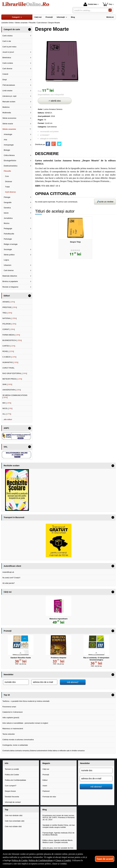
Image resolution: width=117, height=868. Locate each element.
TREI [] (7, 313)
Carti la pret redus (9, 47)
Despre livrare (10, 791)
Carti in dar (7, 41)
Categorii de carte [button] (12, 29)
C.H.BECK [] (9, 357)
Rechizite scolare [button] (12, 466)
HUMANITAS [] (10, 362)
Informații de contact (13, 802)
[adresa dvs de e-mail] (44, 682)
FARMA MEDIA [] (11, 335)
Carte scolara (8, 63)
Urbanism (8, 265)
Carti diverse (52, 127)
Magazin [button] (46, 763)
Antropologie (9, 145)
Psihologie (8, 239)
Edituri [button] (7, 296)
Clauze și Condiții (63, 860)
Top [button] (6, 810)
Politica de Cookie (12, 775)
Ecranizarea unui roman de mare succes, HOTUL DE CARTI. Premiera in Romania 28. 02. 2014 (59, 818)
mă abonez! (73, 682)
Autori (45, 786)
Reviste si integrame (10, 287)
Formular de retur (49, 797)
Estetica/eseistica (11, 166)
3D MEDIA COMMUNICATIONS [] (15, 396)
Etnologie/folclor (10, 161)
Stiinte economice (9, 118)
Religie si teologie (11, 244)
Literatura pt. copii (9, 96)
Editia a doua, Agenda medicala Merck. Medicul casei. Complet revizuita (58, 841)
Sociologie (8, 249)
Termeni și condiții (12, 769)
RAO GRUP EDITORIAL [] (15, 373)
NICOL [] (7, 408)
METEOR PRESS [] (12, 379)
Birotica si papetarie (10, 281)
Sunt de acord (105, 859)
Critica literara (9, 155)
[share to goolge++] (54, 144)
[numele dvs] (16, 682)
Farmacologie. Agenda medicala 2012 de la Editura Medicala (58, 834)
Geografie (8, 202)
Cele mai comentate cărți (15, 821)
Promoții (46, 775)
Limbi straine (7, 91)
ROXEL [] (8, 351)
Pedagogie (8, 228)
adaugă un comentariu (49, 139)
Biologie (7, 150)
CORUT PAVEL (9, 368)
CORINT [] (9, 329)
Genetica (7, 208)
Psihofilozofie (9, 234)
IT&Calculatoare (9, 85)
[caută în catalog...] (90, 10)
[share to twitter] (59, 144)
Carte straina (7, 36)
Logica (6, 260)
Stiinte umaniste (9, 129)
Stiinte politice (9, 255)
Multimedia (7, 113)
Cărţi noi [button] (8, 592)
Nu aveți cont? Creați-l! (11, 578)
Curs (7, 176)
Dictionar (9, 181)
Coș (107, 4)
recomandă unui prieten (49, 132)
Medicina (6, 107)
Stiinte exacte (8, 124)
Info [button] (6, 763)
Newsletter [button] (9, 674)
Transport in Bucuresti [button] (14, 517)
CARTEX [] (9, 346)
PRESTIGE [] (10, 307)
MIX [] (7, 403)
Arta (5, 140)
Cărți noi (46, 769)
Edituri (45, 780)
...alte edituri (7, 419)
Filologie (7, 197)
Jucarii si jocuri (8, 52)
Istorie (6, 213)
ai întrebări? (45, 135)
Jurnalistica (8, 218)
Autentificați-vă (8, 572)
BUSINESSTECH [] (12, 340)
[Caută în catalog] (110, 10)
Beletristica (7, 58)
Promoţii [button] (8, 631)
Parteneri (46, 791)
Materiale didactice (10, 276)
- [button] (30, 29)
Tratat (7, 187)
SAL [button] (6, 447)
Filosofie (7, 171)
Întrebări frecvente (12, 797)
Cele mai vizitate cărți (13, 826)
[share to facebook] (48, 144)
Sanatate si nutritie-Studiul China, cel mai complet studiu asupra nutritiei (59, 826)
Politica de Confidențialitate (15, 780)
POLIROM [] (9, 324)
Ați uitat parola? (9, 583)
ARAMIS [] (9, 302)
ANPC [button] (6, 428)
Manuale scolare (9, 102)
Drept (5, 80)
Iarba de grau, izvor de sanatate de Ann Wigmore (58, 849)
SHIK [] (7, 384)
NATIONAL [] (10, 318)
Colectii (5, 74)
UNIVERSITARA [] (12, 390)
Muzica (7, 223)
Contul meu (90, 4)
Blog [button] (45, 810)
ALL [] (7, 414)
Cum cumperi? (11, 786)
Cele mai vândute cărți (14, 815)
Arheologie (8, 134)
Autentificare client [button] (12, 566)
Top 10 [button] (7, 695)
